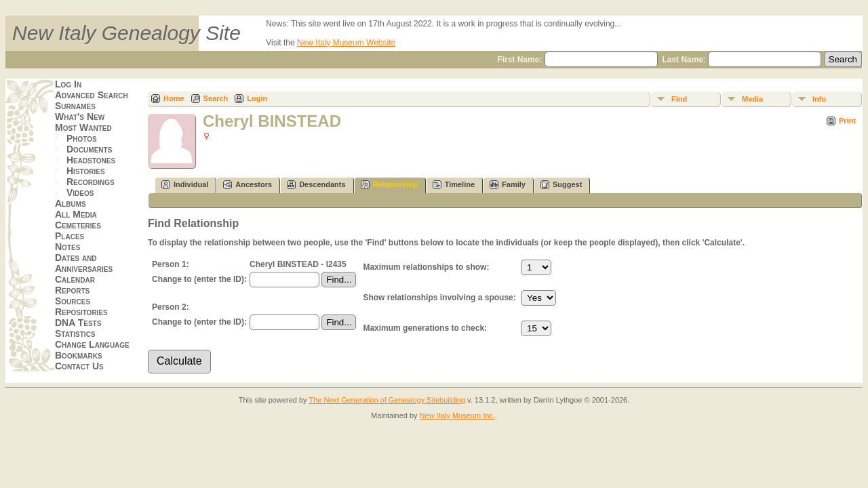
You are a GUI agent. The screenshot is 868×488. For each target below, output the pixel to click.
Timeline (454, 185)
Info (819, 99)
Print (847, 121)
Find (679, 99)
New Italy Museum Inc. (457, 415)
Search (216, 98)
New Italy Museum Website (346, 43)
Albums (71, 203)
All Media (76, 214)
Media (752, 99)
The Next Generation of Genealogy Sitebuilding (387, 400)
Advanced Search (92, 95)
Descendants (316, 185)
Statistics (75, 333)
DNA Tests (78, 323)
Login (257, 98)
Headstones (91, 160)
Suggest (561, 185)
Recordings (91, 182)
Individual (185, 185)
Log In (68, 84)
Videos (80, 192)
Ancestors (248, 185)
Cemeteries (78, 225)
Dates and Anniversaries (84, 263)
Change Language (92, 344)
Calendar (75, 279)
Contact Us (79, 366)
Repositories (81, 312)
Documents (89, 149)
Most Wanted (83, 127)
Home (174, 98)
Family (508, 185)
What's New (80, 117)
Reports (72, 290)
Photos (82, 138)
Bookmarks (79, 355)
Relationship (389, 185)
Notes (67, 247)
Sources (73, 301)
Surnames (75, 106)
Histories (86, 171)
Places (70, 236)
